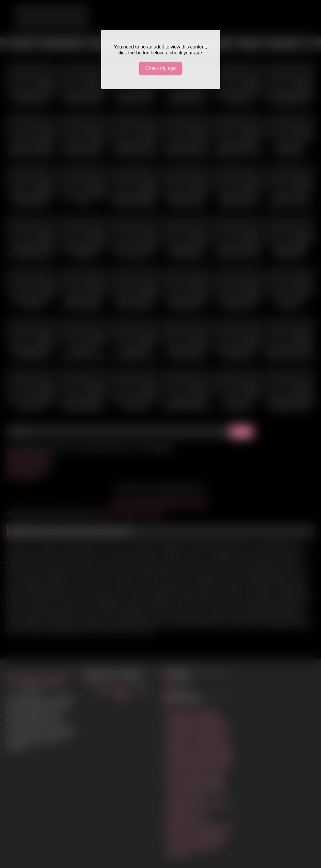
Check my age (160, 68)
